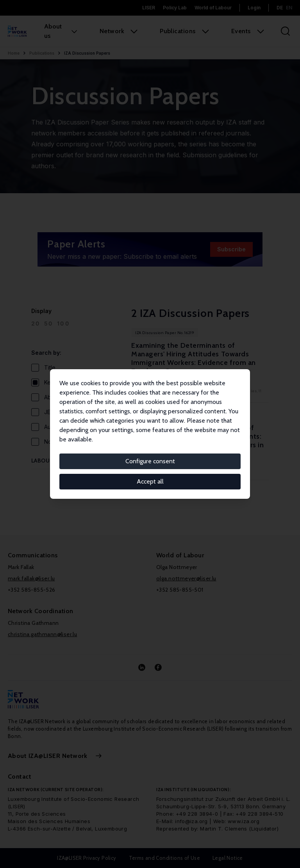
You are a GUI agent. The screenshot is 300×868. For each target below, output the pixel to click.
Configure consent (150, 461)
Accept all (150, 481)
